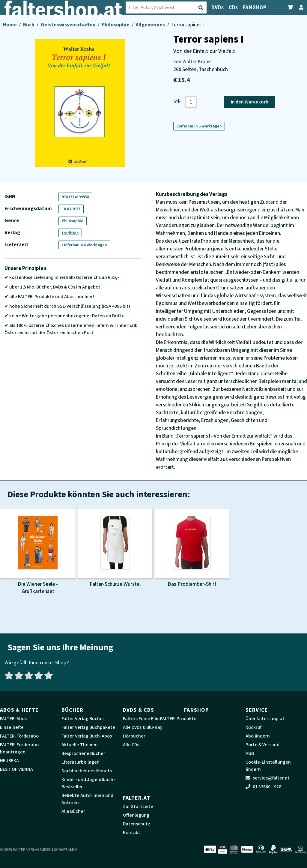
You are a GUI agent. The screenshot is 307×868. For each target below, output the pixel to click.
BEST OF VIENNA (16, 769)
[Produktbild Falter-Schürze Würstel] (115, 549)
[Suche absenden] (142, 8)
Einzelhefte (12, 727)
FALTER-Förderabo (19, 736)
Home (10, 25)
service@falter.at (268, 778)
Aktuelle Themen (80, 745)
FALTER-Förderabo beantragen (19, 748)
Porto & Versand (262, 745)
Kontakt (132, 833)
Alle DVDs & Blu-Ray (143, 727)
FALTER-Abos (13, 719)
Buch (29, 25)
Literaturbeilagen (80, 762)
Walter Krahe (197, 62)
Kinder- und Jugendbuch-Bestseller (88, 783)
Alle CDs (131, 745)
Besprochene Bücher (83, 753)
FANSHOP (255, 7)
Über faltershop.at (265, 719)
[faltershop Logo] (30, 10)
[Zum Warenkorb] (291, 7)
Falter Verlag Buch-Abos (87, 736)
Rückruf (253, 727)
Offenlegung (136, 815)
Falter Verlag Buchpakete (88, 727)
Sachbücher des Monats (87, 771)
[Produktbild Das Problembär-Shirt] (192, 549)
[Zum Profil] (300, 7)
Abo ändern (258, 736)
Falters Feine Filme (143, 719)
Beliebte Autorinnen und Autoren (87, 799)
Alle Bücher (73, 811)
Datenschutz (137, 824)
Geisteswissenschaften (69, 25)
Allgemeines (151, 25)
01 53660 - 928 (263, 787)
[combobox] (106, 7)
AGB (250, 753)
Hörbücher (134, 736)
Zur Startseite (138, 807)
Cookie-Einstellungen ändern (268, 766)
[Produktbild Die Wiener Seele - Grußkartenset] (38, 552)
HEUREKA (9, 761)
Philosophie (116, 25)
